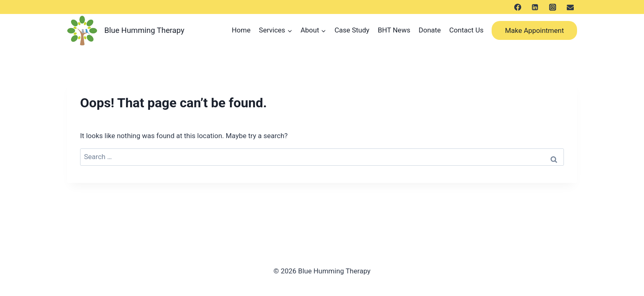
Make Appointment (534, 30)
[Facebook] (517, 7)
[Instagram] (552, 7)
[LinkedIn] (535, 7)
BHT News (394, 30)
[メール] (570, 7)
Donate (430, 30)
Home (241, 30)
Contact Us (466, 30)
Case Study (352, 30)
